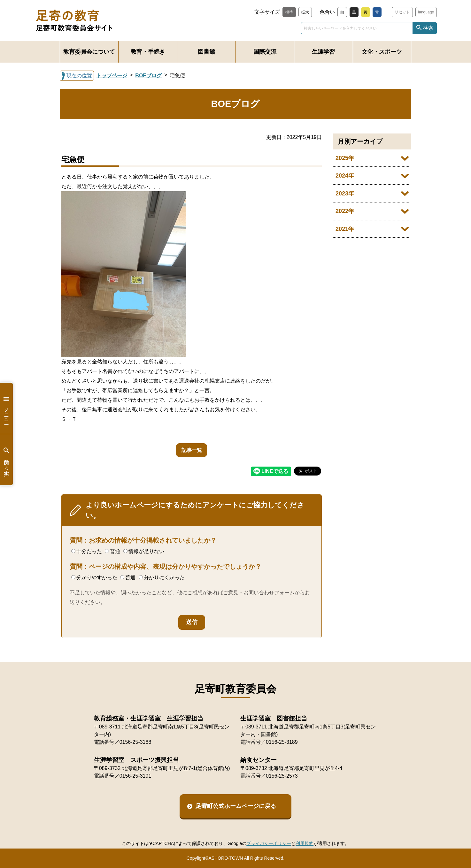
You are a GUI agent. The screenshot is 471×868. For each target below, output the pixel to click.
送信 (192, 622)
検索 (428, 28)
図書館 (206, 52)
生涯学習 (323, 52)
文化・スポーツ (382, 52)
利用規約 (305, 843)
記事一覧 (192, 450)
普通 (112, 551)
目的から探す (6, 460)
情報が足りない (144, 551)
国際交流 (265, 52)
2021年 (345, 229)
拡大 (305, 12)
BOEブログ (148, 76)
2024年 (345, 176)
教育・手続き (148, 52)
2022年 (345, 211)
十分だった (87, 551)
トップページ (112, 76)
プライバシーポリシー (269, 843)
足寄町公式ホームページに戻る (236, 806)
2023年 (345, 194)
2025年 (345, 158)
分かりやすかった (94, 578)
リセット (402, 12)
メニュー (6, 408)
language (426, 12)
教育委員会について (89, 52)
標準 (289, 12)
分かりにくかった (162, 578)
